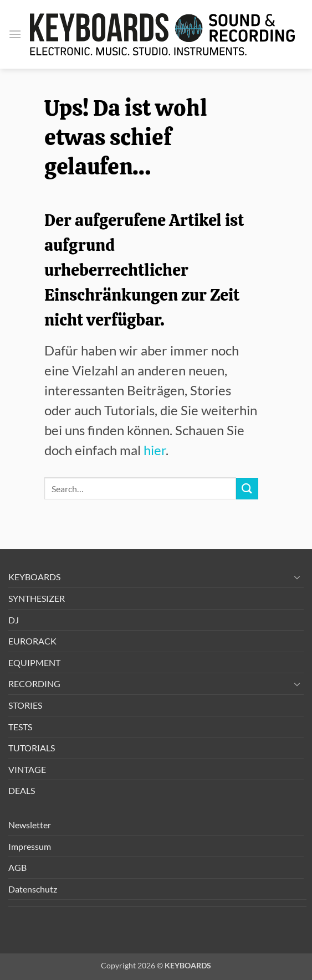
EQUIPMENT (34, 662)
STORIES (25, 705)
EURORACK (32, 641)
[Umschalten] (297, 577)
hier (155, 450)
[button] (15, 34)
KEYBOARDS (34, 577)
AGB (17, 867)
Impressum (30, 846)
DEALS (22, 790)
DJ (14, 620)
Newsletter (30, 825)
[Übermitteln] (247, 489)
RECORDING (34, 684)
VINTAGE (27, 769)
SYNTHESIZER (37, 598)
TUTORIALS (32, 748)
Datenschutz (33, 889)
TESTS (20, 727)
